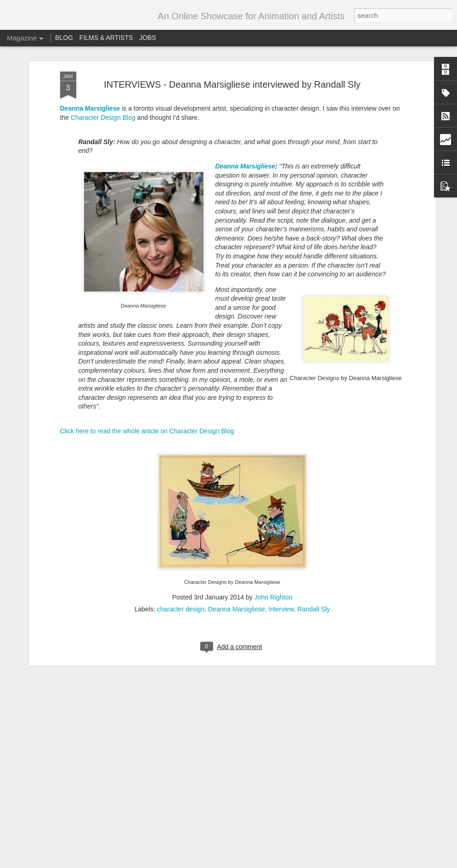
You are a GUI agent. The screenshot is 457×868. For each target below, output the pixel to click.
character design (181, 558)
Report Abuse (314, 863)
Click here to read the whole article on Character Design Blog (147, 380)
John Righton (274, 546)
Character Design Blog (103, 66)
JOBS (148, 38)
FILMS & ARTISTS (106, 38)
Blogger (287, 863)
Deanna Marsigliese (90, 57)
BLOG (64, 38)
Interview (281, 558)
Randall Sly (314, 558)
